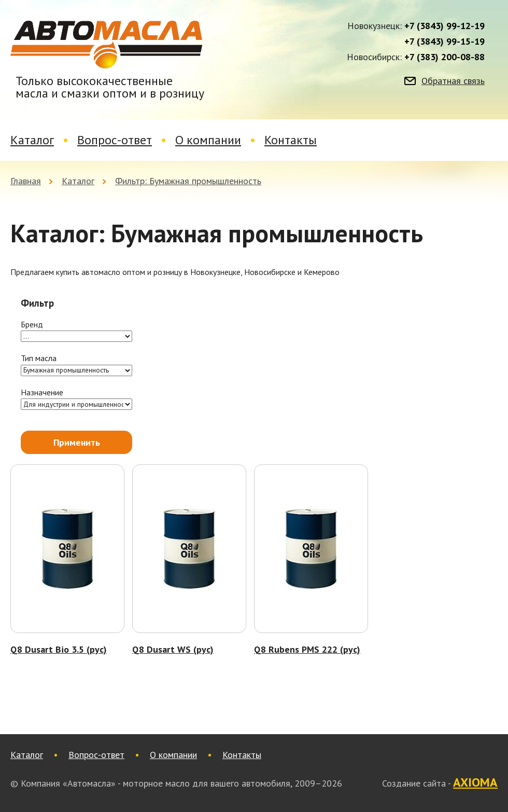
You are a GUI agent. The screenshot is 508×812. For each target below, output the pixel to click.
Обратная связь (453, 81)
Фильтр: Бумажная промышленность (188, 181)
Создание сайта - (440, 783)
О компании (208, 140)
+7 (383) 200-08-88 (444, 57)
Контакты (291, 140)
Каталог (32, 140)
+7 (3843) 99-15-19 (444, 42)
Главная (26, 181)
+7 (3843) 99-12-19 (444, 26)
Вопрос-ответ (115, 140)
